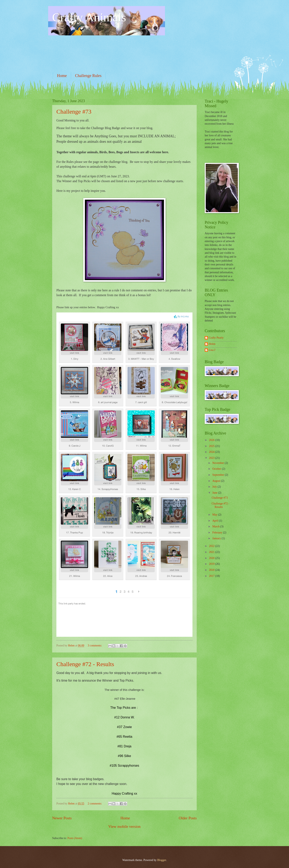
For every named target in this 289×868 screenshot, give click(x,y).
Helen (212, 344)
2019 (212, 564)
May (215, 515)
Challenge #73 (74, 111)
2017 (212, 576)
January (217, 538)
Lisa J (212, 350)
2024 (212, 452)
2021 (212, 552)
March (216, 526)
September (219, 475)
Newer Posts (62, 818)
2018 (212, 570)
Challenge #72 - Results (85, 664)
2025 (212, 446)
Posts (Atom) (75, 838)
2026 (212, 440)
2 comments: (95, 804)
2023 (212, 458)
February (218, 533)
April (216, 521)
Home (62, 76)
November (219, 463)
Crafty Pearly (216, 338)
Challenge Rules (88, 76)
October (217, 469)
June (215, 493)
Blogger (162, 860)
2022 (212, 546)
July (215, 487)
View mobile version (125, 826)
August (217, 481)
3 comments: (95, 646)
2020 (212, 558)
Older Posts (188, 818)
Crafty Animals (89, 17)
